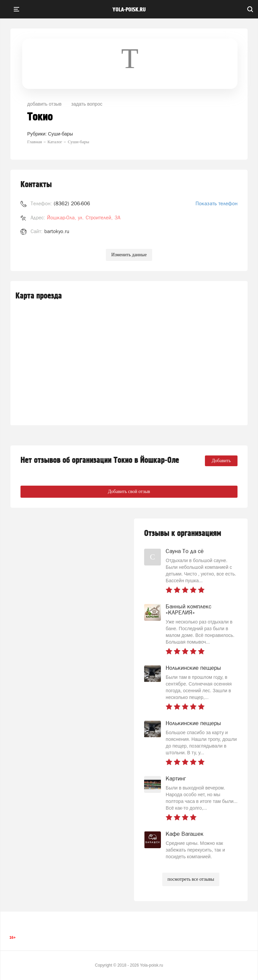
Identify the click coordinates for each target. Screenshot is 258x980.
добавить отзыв (44, 104)
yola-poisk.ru (129, 10)
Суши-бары (60, 134)
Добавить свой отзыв (129, 492)
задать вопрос (87, 104)
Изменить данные (129, 255)
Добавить (221, 461)
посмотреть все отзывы (191, 879)
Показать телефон (217, 203)
